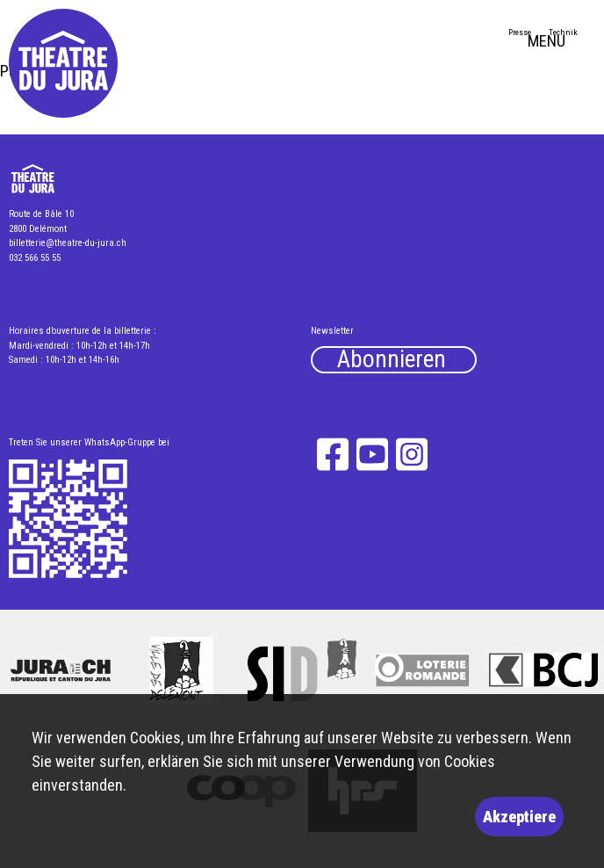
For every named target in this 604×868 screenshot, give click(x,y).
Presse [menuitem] (520, 32)
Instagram (412, 454)
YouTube (372, 454)
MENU (561, 43)
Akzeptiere (519, 817)
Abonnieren (392, 360)
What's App (69, 520)
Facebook (332, 454)
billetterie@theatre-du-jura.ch (68, 243)
